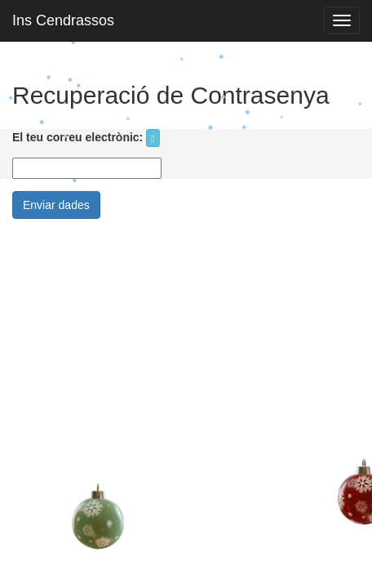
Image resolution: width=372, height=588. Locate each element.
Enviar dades (56, 205)
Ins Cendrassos (63, 20)
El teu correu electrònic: (77, 137)
